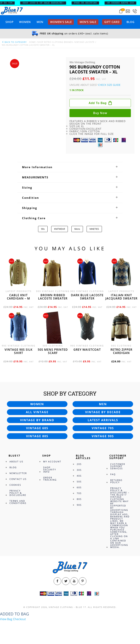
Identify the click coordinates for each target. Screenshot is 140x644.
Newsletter (18, 473)
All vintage (37, 412)
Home (32, 42)
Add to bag (98, 103)
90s (43, 229)
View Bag (6, 619)
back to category (14, 42)
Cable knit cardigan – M (19, 297)
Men (40, 22)
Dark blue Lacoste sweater (87, 297)
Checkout (19, 619)
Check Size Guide (109, 85)
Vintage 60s (37, 428)
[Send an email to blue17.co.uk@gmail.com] (128, 11)
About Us (16, 462)
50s (79, 482)
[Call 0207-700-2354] (135, 11)
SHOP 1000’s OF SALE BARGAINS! (47, 3)
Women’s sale (61, 22)
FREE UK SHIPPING (89, 3)
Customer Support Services (118, 466)
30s (79, 470)
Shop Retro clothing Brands (55, 42)
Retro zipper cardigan (121, 351)
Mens (77, 229)
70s (79, 493)
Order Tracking (50, 479)
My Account (52, 462)
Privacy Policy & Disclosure (18, 493)
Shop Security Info (50, 470)
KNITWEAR (60, 229)
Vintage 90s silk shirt (19, 351)
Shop (9, 22)
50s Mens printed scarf (53, 351)
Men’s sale (88, 22)
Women (25, 22)
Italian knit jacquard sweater (121, 297)
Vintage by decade (103, 412)
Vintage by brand (37, 420)
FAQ (113, 474)
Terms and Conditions (18, 502)
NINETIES (94, 229)
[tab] (70, 167)
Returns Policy (116, 481)
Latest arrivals (103, 420)
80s (79, 499)
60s (79, 487)
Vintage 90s (103, 436)
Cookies (15, 485)
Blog (131, 22)
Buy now (100, 113)
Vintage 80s (37, 436)
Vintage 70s (103, 428)
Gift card (112, 22)
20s (79, 464)
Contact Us (18, 479)
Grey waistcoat (87, 350)
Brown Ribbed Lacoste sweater (53, 297)
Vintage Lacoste (85, 42)
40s (79, 476)
